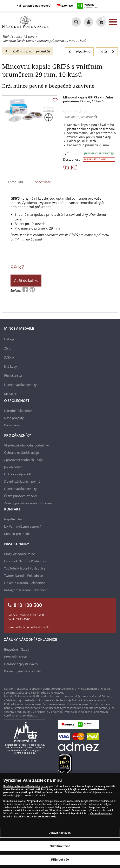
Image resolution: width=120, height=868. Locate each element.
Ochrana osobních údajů (22, 452)
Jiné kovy (11, 366)
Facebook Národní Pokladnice (25, 561)
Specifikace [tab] (43, 182)
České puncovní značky (21, 496)
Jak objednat (13, 467)
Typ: (66, 153)
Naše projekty (14, 418)
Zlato (8, 348)
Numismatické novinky (20, 385)
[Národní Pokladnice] (25, 22)
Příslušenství (13, 375)
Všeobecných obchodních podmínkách (65, 814)
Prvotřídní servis (16, 657)
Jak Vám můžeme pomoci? (23, 526)
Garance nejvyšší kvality (21, 664)
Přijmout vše (60, 860)
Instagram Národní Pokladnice (26, 590)
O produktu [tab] (15, 182)
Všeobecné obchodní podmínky (26, 445)
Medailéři (11, 394)
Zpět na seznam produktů (28, 51)
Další (107, 52)
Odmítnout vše (60, 846)
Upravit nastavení (60, 833)
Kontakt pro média (17, 534)
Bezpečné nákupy (17, 649)
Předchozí (79, 52)
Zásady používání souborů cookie (28, 503)
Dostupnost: (72, 159)
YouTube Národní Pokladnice (25, 568)
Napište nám (13, 519)
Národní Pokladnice (18, 411)
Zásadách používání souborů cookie (35, 817)
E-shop (9, 339)
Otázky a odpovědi (17, 474)
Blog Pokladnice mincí (20, 554)
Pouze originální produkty (22, 671)
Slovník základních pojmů (22, 481)
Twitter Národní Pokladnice (23, 576)
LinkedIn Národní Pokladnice (25, 583)
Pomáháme (12, 425)
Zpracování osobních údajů (23, 460)
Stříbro (9, 357)
